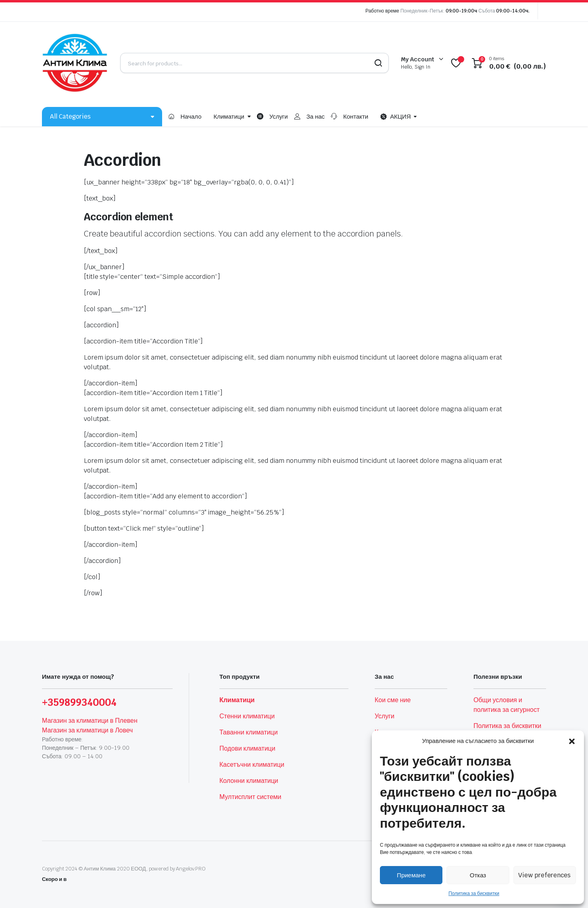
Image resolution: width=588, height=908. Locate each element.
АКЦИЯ (395, 117)
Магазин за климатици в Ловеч (87, 730)
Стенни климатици (247, 716)
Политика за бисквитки (474, 893)
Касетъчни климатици (252, 765)
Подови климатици (247, 748)
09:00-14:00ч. (513, 11)
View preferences (544, 875)
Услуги (279, 116)
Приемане (411, 875)
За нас (316, 116)
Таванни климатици (249, 732)
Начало (191, 116)
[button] (572, 741)
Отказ (478, 875)
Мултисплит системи (250, 797)
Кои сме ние (393, 700)
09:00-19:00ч (462, 11)
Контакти (356, 116)
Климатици (229, 116)
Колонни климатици (249, 781)
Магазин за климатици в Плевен (90, 721)
